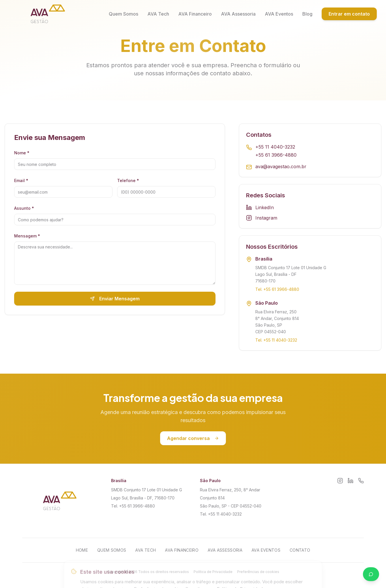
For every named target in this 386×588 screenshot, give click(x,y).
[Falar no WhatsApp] (371, 574)
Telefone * (128, 180)
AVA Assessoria (238, 14)
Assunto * (24, 208)
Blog (307, 14)
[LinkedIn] (351, 481)
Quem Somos (123, 14)
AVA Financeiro (195, 14)
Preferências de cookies (258, 572)
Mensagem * (27, 236)
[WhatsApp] (361, 481)
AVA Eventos (279, 14)
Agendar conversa (193, 439)
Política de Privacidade (213, 572)
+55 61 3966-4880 (276, 155)
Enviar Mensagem (115, 299)
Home (82, 550)
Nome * (22, 153)
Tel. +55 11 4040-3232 (276, 340)
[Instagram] (340, 481)
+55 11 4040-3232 (275, 147)
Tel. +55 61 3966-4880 (277, 290)
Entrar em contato (349, 14)
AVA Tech (158, 14)
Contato (300, 550)
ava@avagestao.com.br (281, 166)
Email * (21, 180)
